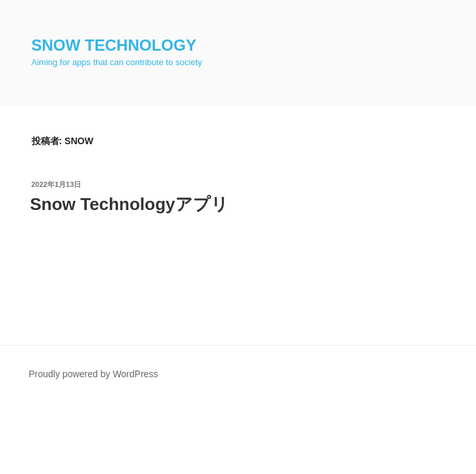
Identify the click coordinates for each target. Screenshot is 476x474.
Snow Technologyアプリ (130, 204)
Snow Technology (114, 45)
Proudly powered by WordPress (94, 374)
